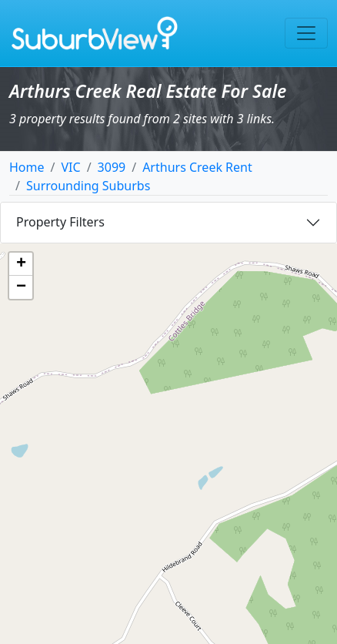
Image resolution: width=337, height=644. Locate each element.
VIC (70, 167)
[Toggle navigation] (306, 33)
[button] (21, 264)
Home (27, 167)
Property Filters (60, 222)
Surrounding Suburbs (88, 186)
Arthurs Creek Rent (197, 167)
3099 (112, 167)
